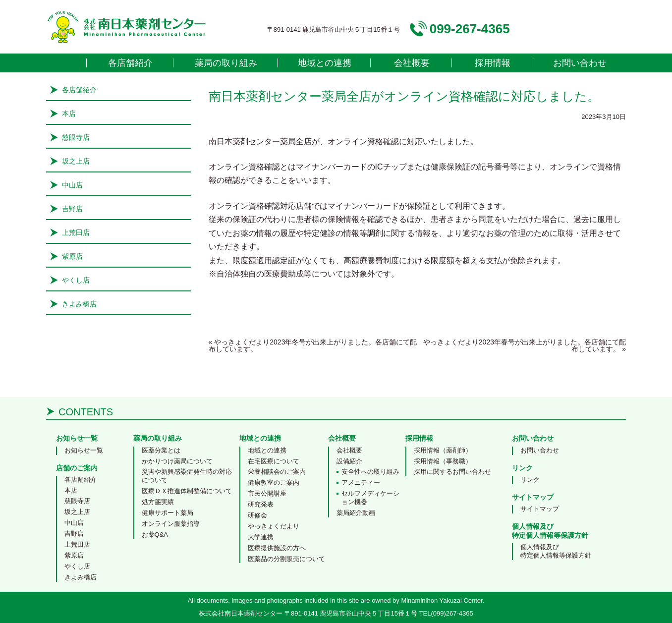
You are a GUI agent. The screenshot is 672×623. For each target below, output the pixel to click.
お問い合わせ (580, 63)
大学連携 (261, 537)
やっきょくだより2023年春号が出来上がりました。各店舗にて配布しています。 (525, 345)
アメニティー (361, 482)
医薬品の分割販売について (286, 559)
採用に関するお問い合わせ (452, 472)
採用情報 (493, 63)
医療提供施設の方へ (277, 548)
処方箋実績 (158, 502)
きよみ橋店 (79, 304)
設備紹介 (349, 461)
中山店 (72, 185)
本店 (69, 113)
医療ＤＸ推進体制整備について (187, 491)
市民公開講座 (267, 493)
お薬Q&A (155, 535)
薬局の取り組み (226, 63)
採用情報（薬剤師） (443, 450)
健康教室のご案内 (274, 482)
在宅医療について (274, 461)
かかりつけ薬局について (177, 461)
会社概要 (412, 63)
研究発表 (261, 504)
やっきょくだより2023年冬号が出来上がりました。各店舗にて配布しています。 (313, 345)
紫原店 (72, 256)
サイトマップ (540, 509)
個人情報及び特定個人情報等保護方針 (556, 551)
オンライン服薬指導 (171, 524)
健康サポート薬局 (168, 513)
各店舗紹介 (130, 63)
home (67, 63)
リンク (530, 480)
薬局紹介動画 (356, 513)
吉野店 (72, 209)
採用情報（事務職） (443, 461)
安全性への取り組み (370, 472)
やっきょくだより (274, 526)
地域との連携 (325, 63)
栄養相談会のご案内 (277, 472)
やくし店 (76, 280)
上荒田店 (76, 232)
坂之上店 (76, 161)
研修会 (257, 515)
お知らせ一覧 (84, 450)
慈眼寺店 (76, 137)
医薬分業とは (161, 450)
